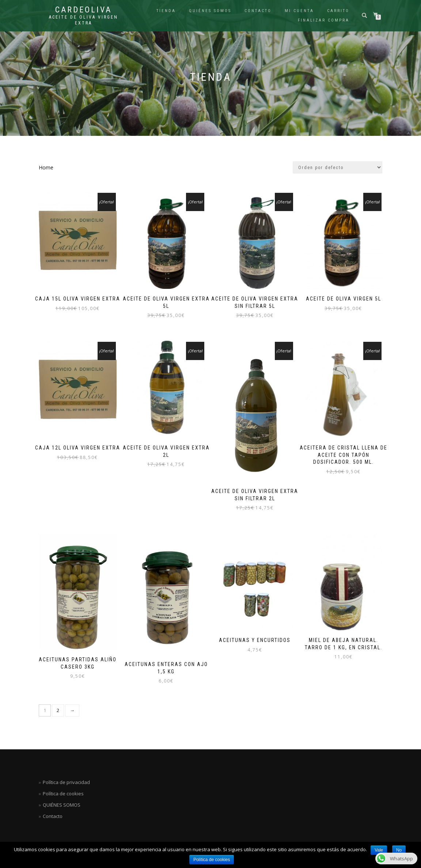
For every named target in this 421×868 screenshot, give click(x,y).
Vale (379, 850)
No (399, 850)
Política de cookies (212, 860)
